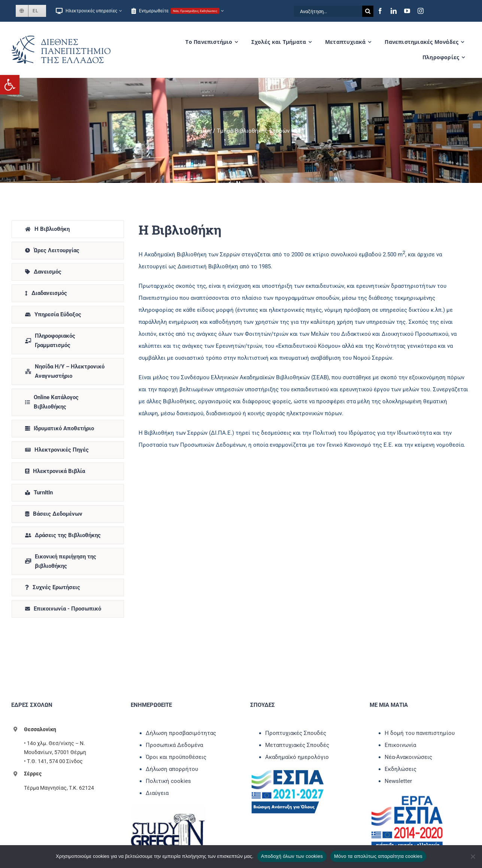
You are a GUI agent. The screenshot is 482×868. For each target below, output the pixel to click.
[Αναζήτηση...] (328, 11)
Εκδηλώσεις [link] (401, 769)
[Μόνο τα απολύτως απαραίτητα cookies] (473, 856)
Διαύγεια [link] (157, 793)
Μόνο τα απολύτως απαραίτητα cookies (378, 856)
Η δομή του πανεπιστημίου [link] (420, 733)
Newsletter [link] (398, 781)
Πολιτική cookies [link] (168, 781)
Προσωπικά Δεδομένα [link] (174, 745)
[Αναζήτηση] (368, 11)
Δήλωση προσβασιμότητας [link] (181, 733)
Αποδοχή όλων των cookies (292, 856)
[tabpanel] (303, 421)
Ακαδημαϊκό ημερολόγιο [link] (297, 757)
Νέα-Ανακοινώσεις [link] (408, 757)
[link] (10, 85)
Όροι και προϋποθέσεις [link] (176, 757)
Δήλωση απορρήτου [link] (172, 769)
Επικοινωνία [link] (400, 745)
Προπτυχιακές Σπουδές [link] (296, 733)
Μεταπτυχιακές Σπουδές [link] (297, 745)
